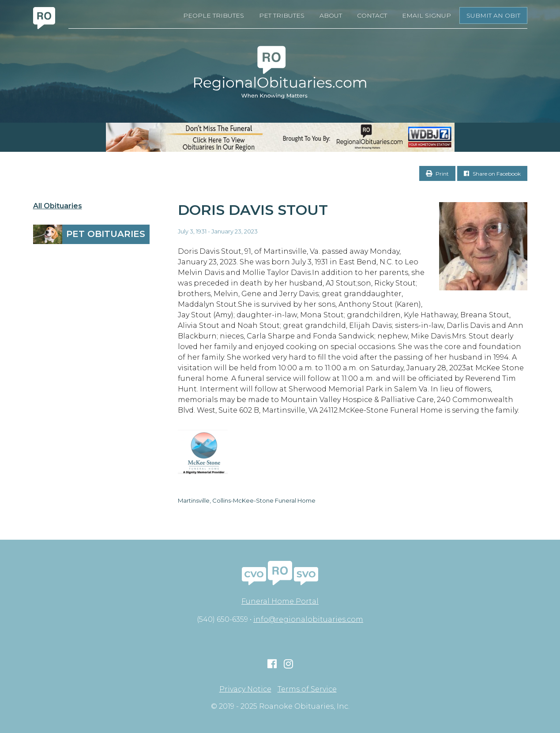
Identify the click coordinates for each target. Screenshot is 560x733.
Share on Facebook (492, 174)
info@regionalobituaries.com (308, 619)
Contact (372, 15)
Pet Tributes (282, 15)
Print (437, 174)
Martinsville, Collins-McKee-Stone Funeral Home (247, 500)
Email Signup (427, 15)
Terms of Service (307, 689)
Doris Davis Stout (253, 210)
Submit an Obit (493, 15)
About (331, 15)
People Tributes (214, 15)
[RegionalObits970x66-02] (280, 137)
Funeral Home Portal (280, 601)
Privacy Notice (245, 689)
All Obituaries (58, 206)
